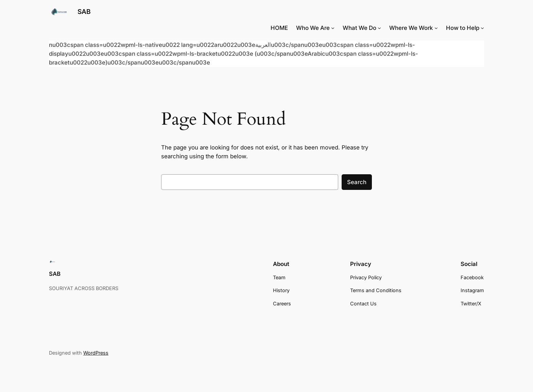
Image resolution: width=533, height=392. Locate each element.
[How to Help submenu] (482, 28)
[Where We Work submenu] (436, 28)
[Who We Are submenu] (333, 28)
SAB (84, 12)
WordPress (96, 353)
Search (357, 182)
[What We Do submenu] (379, 28)
